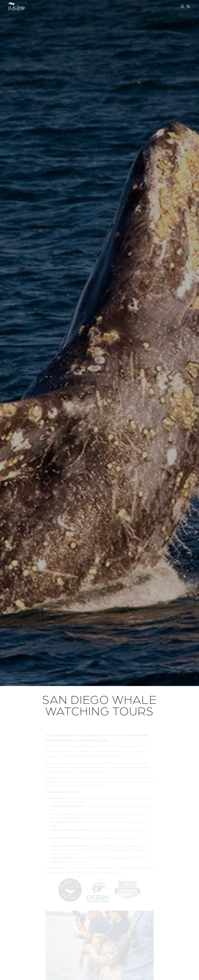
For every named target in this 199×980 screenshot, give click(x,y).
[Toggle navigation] (182, 6)
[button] (188, 6)
